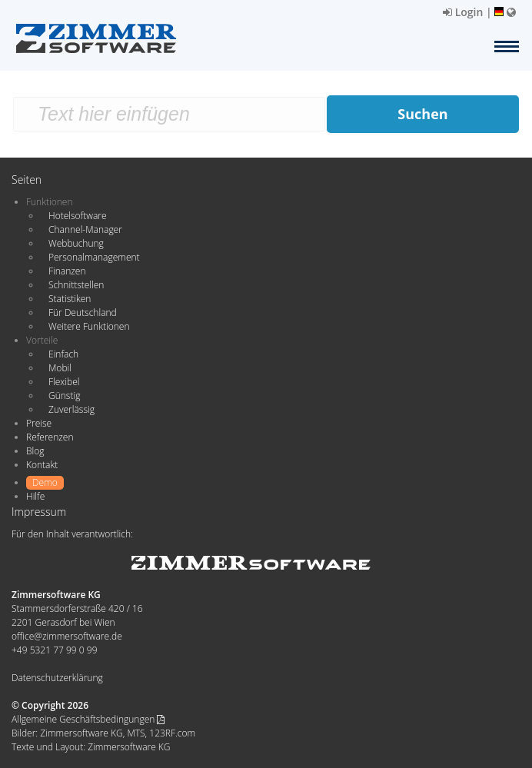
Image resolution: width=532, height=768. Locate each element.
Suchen (422, 114)
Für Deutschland (83, 313)
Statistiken (70, 299)
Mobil (60, 368)
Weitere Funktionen (89, 326)
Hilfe (35, 496)
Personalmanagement (94, 257)
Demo (45, 482)
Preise (39, 423)
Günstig (64, 396)
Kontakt (42, 465)
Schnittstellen (76, 285)
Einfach (63, 354)
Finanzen (67, 271)
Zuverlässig (71, 409)
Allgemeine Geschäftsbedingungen (88, 719)
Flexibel (64, 382)
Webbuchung (76, 243)
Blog (35, 451)
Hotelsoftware (78, 216)
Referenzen (50, 437)
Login (463, 12)
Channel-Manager (85, 229)
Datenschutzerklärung (57, 678)
